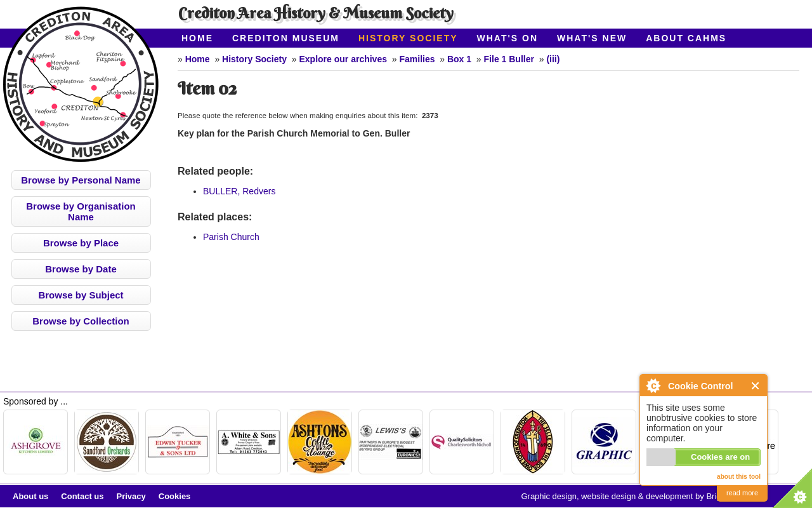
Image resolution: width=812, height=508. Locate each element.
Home (197, 38)
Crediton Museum (286, 38)
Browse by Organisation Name (81, 211)
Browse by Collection (81, 321)
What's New (592, 38)
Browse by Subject (81, 295)
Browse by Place (81, 243)
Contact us (82, 496)
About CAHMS (686, 38)
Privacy (131, 496)
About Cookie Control (653, 385)
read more (742, 493)
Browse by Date (81, 269)
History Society (408, 38)
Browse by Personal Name (81, 180)
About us (30, 496)
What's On (508, 38)
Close (756, 386)
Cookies (175, 496)
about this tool (739, 477)
